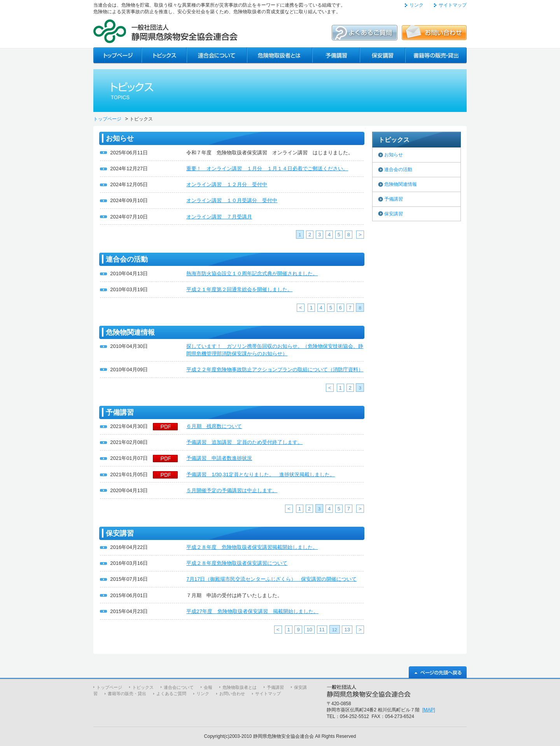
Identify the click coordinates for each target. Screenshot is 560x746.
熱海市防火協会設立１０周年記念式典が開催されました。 (252, 273)
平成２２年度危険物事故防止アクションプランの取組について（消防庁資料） (275, 370)
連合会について (179, 687)
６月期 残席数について (214, 426)
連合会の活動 (398, 169)
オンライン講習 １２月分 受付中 (227, 184)
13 (347, 630)
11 (322, 630)
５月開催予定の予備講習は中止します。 (232, 490)
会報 (208, 687)
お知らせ (394, 155)
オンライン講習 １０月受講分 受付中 (232, 200)
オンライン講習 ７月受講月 (219, 217)
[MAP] (429, 710)
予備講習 (394, 199)
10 (309, 630)
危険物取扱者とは (240, 687)
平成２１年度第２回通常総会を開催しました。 (239, 289)
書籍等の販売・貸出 (127, 694)
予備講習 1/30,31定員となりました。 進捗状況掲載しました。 (261, 474)
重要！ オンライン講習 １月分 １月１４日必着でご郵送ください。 (267, 169)
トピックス (143, 687)
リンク (416, 5)
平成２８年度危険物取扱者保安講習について (237, 563)
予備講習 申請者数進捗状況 (219, 458)
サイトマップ (453, 5)
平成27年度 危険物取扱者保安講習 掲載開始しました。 (252, 611)
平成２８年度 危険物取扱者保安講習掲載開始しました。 (252, 547)
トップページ (107, 119)
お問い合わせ (232, 694)
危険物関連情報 (401, 184)
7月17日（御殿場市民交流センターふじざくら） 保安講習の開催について (271, 579)
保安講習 (394, 214)
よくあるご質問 (171, 694)
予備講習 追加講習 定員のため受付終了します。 (244, 442)
